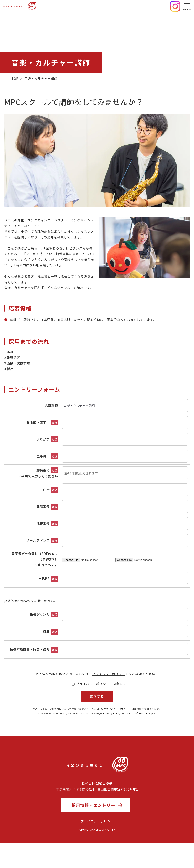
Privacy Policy (112, 732)
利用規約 (137, 729)
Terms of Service (137, 732)
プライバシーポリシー (109, 674)
